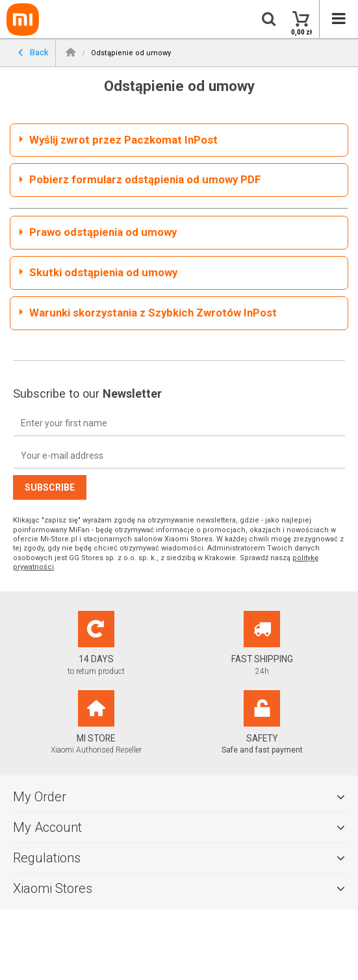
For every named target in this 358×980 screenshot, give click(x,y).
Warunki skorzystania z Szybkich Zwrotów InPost (153, 313)
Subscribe (50, 487)
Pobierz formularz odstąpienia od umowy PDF (145, 179)
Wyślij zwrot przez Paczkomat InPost (123, 140)
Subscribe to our (87, 393)
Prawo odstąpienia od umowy (103, 232)
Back (33, 53)
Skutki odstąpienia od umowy (103, 272)
